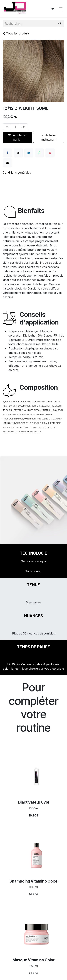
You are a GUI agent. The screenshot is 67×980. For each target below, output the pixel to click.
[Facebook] (8, 153)
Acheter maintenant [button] (49, 137)
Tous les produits (16, 33)
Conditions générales (17, 172)
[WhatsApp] (39, 153)
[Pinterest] (50, 153)
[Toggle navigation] (61, 9)
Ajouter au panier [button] (18, 137)
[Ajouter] (24, 127)
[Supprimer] (7, 127)
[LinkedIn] (29, 153)
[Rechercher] (60, 24)
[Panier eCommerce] (52, 9)
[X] (18, 153)
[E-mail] (8, 163)
